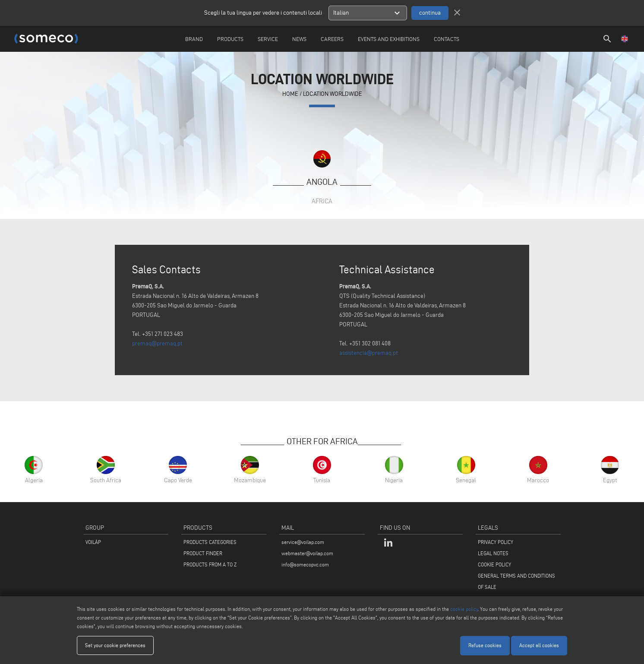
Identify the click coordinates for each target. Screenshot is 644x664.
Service (268, 39)
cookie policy (464, 609)
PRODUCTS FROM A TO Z (210, 564)
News (299, 39)
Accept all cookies (539, 645)
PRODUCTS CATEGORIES (210, 542)
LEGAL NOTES (493, 553)
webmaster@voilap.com (307, 553)
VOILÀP (93, 542)
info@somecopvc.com (305, 564)
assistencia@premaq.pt (369, 353)
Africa (322, 201)
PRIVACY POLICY (496, 542)
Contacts (447, 39)
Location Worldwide (333, 94)
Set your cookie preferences (115, 645)
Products (230, 39)
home (290, 94)
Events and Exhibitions (389, 39)
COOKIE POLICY (494, 564)
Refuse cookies (485, 645)
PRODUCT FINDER (203, 553)
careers (332, 39)
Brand (194, 39)
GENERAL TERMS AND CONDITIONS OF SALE (516, 581)
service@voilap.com (303, 542)
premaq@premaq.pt (157, 343)
